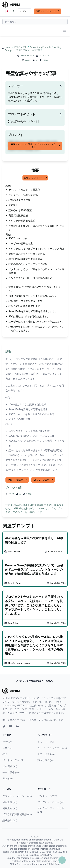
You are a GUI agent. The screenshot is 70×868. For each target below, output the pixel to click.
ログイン (24, 11)
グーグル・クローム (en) (51, 802)
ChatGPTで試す (43, 480)
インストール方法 (47, 796)
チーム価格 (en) (11, 772)
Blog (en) (8, 778)
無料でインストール (48, 11)
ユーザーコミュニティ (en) (52, 748)
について (7, 742)
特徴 (5, 754)
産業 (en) (7, 748)
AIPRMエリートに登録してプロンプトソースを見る (36, 146)
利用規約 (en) (10, 808)
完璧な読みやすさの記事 (28, 50)
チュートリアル (46, 742)
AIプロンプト (21, 47)
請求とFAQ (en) (46, 760)
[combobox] (35, 22)
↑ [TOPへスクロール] (62, 860)
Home (8, 47)
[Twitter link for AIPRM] (4, 726)
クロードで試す (17, 480)
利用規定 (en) (10, 802)
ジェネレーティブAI (13, 760)
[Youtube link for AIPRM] (11, 727)
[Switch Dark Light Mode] (14, 11)
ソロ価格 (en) (10, 766)
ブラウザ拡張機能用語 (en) (17, 814)
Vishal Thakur (27, 56)
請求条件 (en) (10, 820)
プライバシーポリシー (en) (17, 796)
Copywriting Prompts (41, 47)
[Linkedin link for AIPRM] (18, 727)
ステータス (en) (46, 754)
